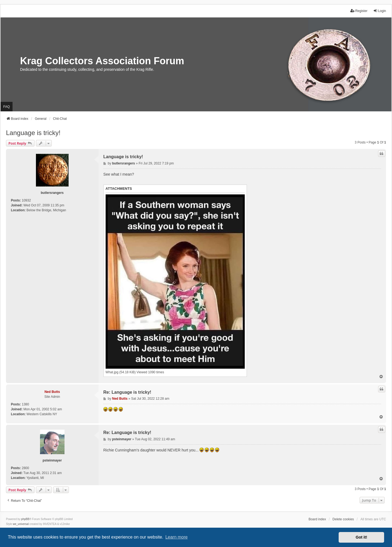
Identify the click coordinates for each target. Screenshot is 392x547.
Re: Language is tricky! (127, 392)
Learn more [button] (176, 537)
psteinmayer (52, 460)
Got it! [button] (362, 537)
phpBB (25, 519)
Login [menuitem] (380, 11)
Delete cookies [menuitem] (343, 519)
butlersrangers (52, 193)
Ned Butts (52, 392)
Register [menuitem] (359, 11)
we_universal (21, 524)
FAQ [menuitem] (7, 107)
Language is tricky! (33, 133)
